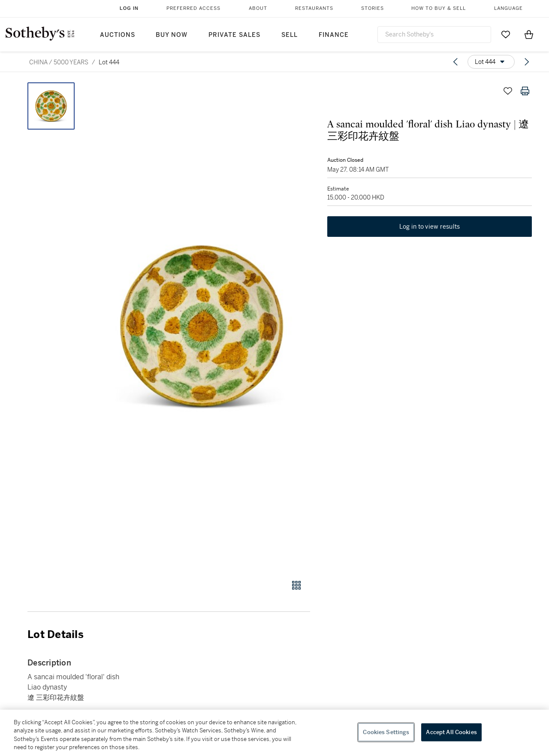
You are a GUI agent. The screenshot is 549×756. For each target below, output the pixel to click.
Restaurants (314, 8)
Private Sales (234, 35)
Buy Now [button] (172, 35)
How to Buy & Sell (439, 8)
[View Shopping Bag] (529, 34)
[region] (274, 733)
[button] (202, 326)
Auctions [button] (118, 35)
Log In (129, 8)
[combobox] (434, 35)
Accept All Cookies (451, 732)
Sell (290, 35)
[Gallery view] (296, 585)
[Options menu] (491, 62)
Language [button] (508, 8)
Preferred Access (193, 8)
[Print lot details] (525, 91)
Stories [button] (373, 8)
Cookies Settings (386, 732)
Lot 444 (109, 62)
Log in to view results (430, 227)
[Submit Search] (481, 34)
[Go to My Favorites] (506, 34)
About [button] (258, 8)
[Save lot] (508, 91)
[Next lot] (527, 62)
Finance (334, 35)
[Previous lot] (455, 62)
